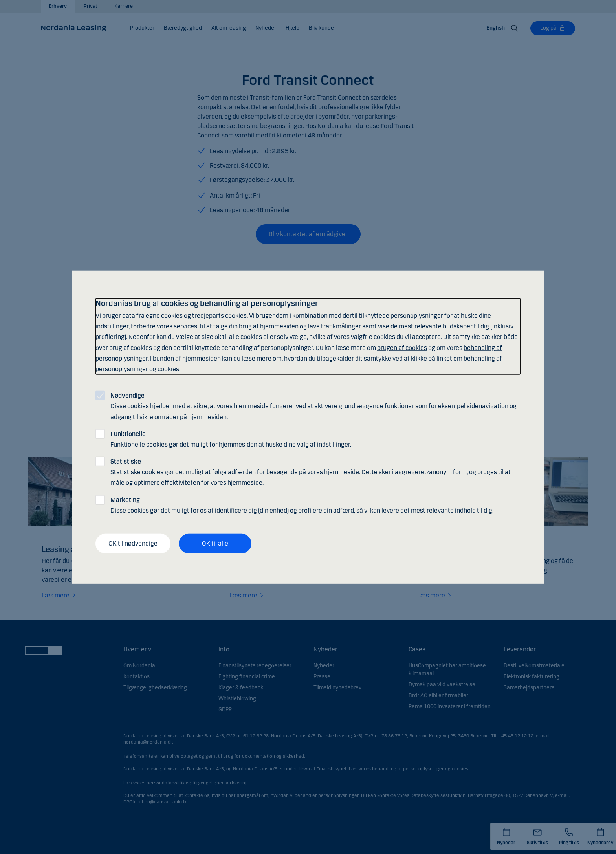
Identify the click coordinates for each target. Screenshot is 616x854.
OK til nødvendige (133, 543)
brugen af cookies (402, 347)
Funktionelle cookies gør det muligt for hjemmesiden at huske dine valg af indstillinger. (231, 439)
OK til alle (215, 543)
